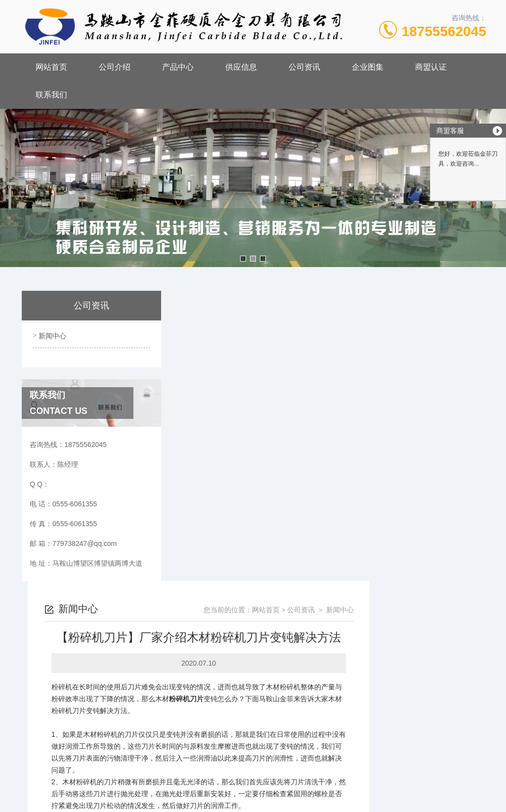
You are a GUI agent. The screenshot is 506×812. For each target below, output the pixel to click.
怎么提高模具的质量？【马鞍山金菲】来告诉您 (260, 633)
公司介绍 (115, 67)
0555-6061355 (203, 694)
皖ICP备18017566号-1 (336, 710)
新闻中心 (51, 334)
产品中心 (178, 67)
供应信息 (241, 67)
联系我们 (51, 95)
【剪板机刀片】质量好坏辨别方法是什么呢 (253, 616)
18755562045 (444, 31)
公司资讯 (304, 67)
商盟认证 (431, 67)
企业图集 (368, 67)
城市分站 (27, 801)
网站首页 (51, 67)
